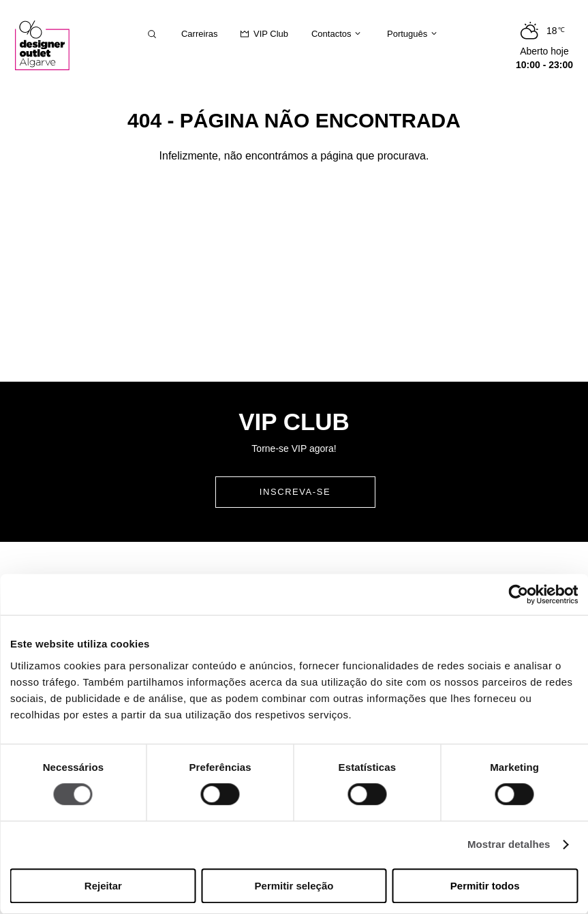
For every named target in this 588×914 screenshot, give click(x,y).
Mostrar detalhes (509, 845)
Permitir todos (485, 886)
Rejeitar (103, 886)
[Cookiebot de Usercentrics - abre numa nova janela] (518, 594)
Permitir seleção (294, 886)
